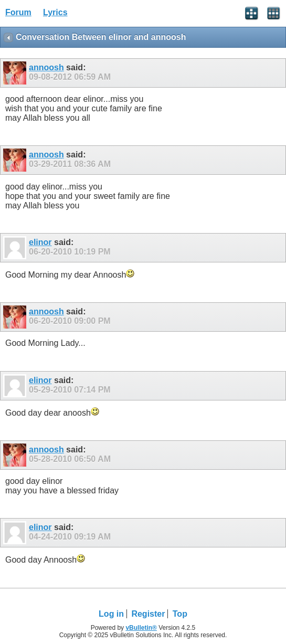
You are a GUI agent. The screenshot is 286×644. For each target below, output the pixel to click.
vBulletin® (141, 628)
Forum (18, 12)
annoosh (46, 67)
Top (180, 614)
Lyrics (55, 12)
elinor (40, 242)
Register (148, 614)
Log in (111, 614)
